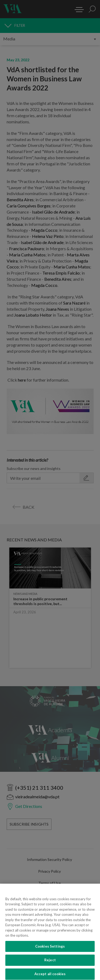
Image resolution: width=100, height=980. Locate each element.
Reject (50, 963)
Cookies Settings (50, 949)
